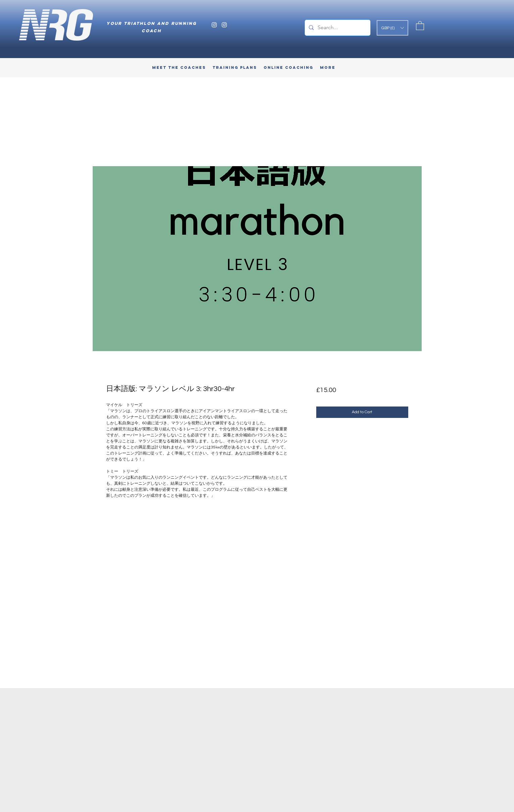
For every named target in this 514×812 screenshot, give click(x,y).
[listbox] (392, 28)
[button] (392, 28)
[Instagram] (214, 25)
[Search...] (337, 28)
